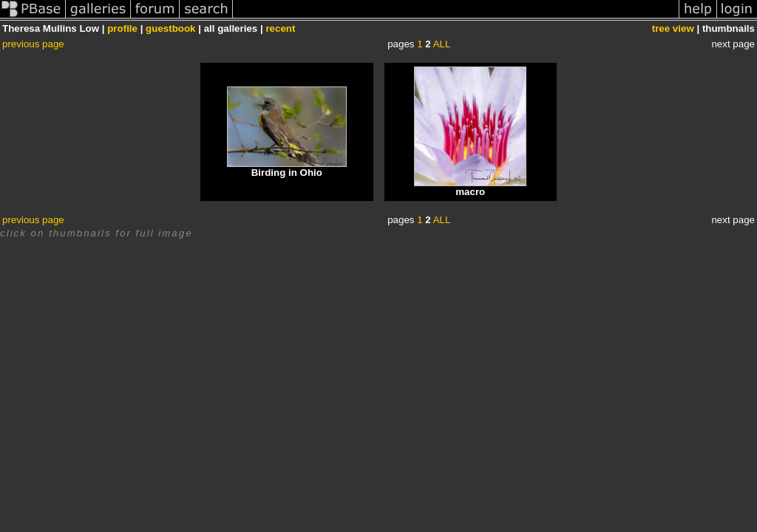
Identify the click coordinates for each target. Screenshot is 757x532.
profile (122, 28)
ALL (442, 44)
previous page (33, 44)
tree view (673, 28)
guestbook (170, 28)
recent (280, 28)
